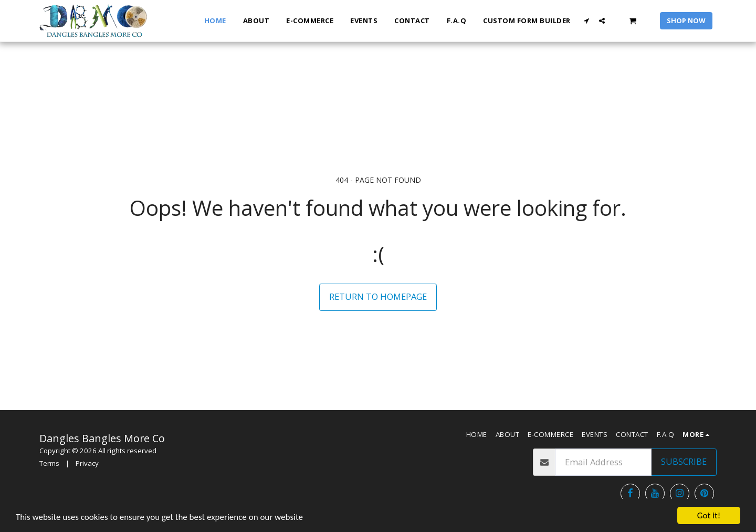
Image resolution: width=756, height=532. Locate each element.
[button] (587, 21)
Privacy (87, 463)
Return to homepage (378, 296)
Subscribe (684, 461)
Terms (49, 463)
